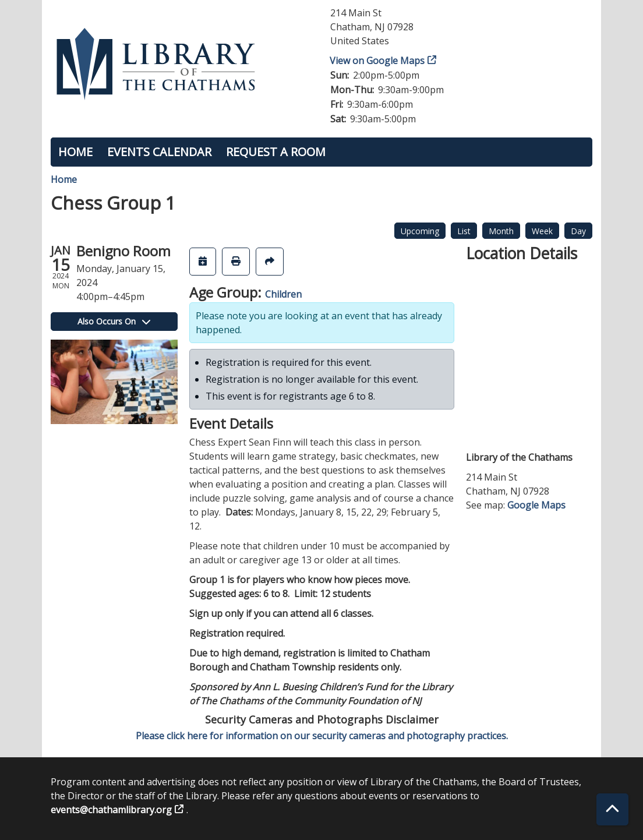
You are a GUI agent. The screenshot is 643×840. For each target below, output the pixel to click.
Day (578, 231)
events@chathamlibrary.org (111, 810)
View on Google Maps (377, 61)
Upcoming (420, 231)
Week (542, 231)
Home (75, 152)
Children (283, 294)
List (464, 231)
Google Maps (536, 505)
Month (501, 231)
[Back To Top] (612, 809)
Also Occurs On (114, 321)
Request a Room (276, 152)
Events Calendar (159, 152)
